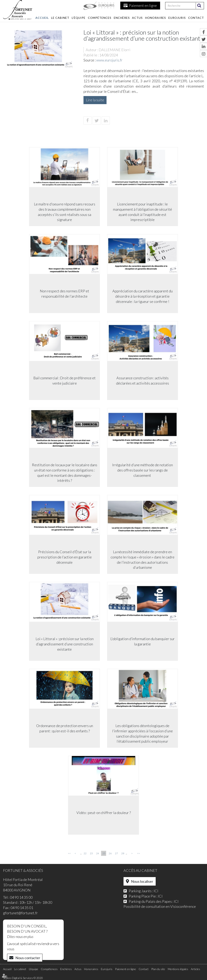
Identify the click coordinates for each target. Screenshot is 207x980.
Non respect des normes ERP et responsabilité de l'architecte (64, 294)
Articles (195, 969)
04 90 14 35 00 (21, 897)
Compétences (100, 18)
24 (98, 853)
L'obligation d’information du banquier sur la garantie (143, 642)
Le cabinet (60, 18)
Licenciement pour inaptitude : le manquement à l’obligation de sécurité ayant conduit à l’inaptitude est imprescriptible (143, 212)
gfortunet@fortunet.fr (20, 913)
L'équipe (79, 18)
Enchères (122, 18)
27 (116, 853)
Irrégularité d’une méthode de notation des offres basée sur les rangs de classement (143, 470)
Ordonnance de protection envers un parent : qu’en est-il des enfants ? (64, 729)
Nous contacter (28, 958)
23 (91, 853)
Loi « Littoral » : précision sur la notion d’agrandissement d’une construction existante (64, 644)
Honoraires (156, 18)
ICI (156, 891)
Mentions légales (178, 969)
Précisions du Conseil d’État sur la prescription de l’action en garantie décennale (64, 557)
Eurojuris (177, 18)
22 (85, 853)
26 (110, 853)
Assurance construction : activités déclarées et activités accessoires (143, 381)
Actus (137, 18)
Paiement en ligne (143, 5)
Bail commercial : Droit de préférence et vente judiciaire (64, 381)
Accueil (42, 18)
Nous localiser (142, 881)
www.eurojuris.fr (109, 60)
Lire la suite (95, 100)
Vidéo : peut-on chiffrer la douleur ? (104, 813)
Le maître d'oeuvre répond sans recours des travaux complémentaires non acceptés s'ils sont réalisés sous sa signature (64, 212)
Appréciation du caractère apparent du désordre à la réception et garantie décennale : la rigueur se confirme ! (143, 297)
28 (123, 853)
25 (104, 853)
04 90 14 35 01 (22, 908)
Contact (196, 18)
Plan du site (158, 969)
